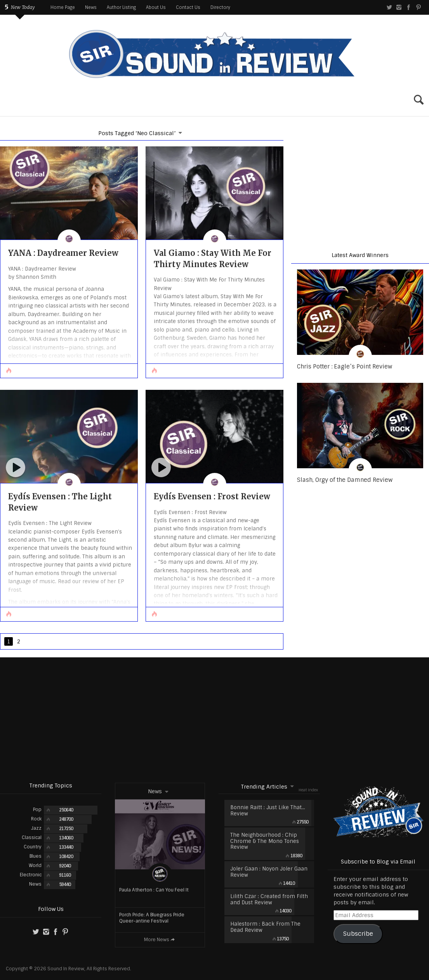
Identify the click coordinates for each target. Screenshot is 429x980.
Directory (220, 7)
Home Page (63, 7)
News (91, 7)
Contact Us (188, 7)
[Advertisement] (214, 719)
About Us (156, 7)
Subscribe (358, 934)
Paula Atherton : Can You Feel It (154, 890)
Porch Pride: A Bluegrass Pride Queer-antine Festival (152, 918)
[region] (360, 183)
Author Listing (121, 7)
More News (160, 940)
